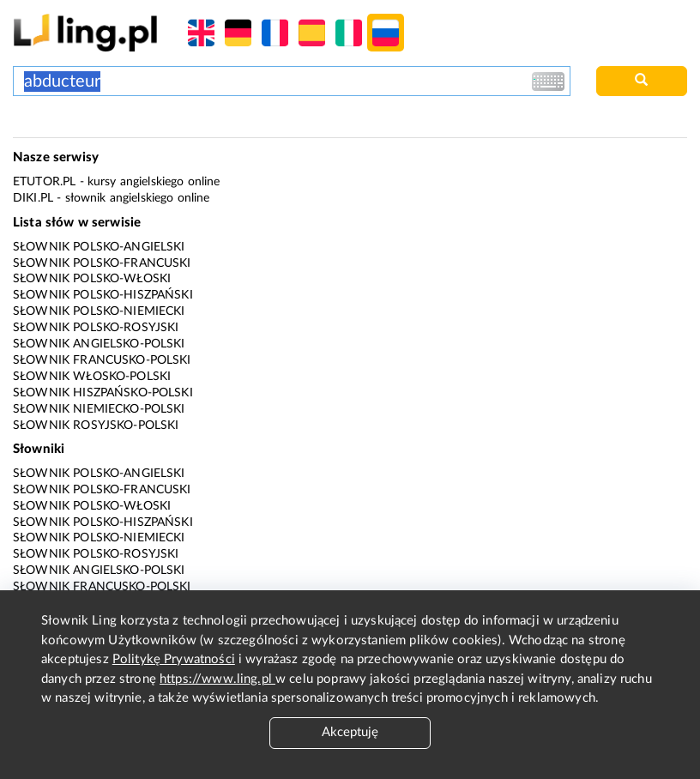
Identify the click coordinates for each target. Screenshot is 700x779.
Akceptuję (350, 732)
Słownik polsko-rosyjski (96, 328)
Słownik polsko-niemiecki (99, 311)
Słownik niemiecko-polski (99, 409)
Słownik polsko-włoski (92, 279)
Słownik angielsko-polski (99, 344)
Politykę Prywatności (174, 659)
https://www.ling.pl (217, 679)
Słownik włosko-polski (92, 377)
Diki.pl (33, 198)
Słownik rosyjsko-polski (96, 426)
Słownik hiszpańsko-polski (103, 393)
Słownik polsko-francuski (102, 263)
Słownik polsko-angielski (99, 247)
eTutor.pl (44, 182)
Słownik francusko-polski (102, 360)
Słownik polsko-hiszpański (103, 295)
